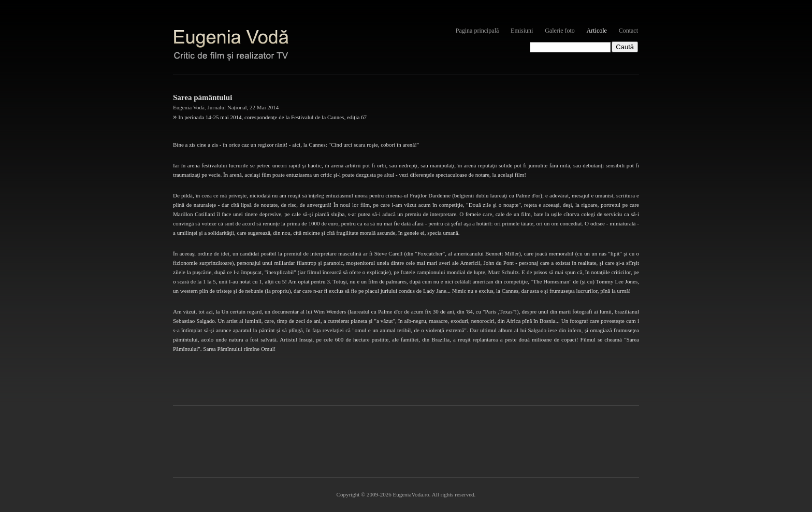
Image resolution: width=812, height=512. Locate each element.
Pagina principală (477, 31)
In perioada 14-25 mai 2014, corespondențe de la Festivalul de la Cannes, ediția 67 (272, 117)
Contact (628, 31)
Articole (597, 31)
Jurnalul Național (227, 107)
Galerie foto (560, 31)
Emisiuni (522, 31)
